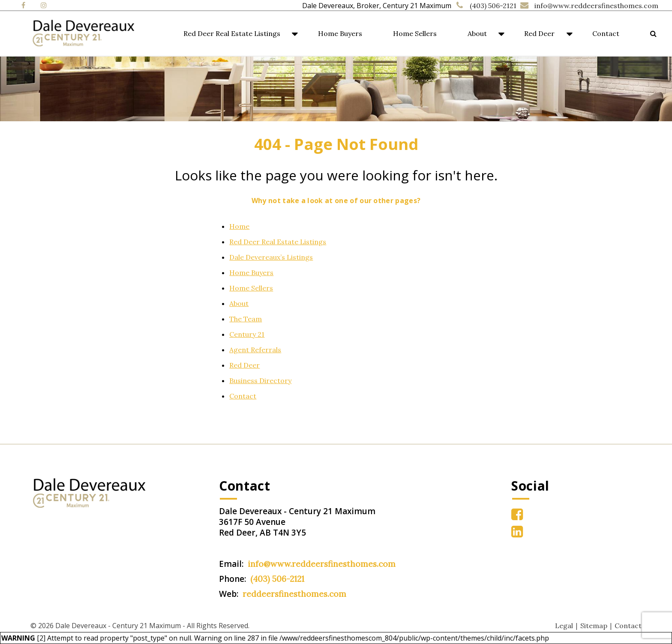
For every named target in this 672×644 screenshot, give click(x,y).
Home (239, 226)
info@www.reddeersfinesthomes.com (596, 6)
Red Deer (539, 33)
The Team (246, 319)
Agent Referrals (255, 350)
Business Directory (260, 380)
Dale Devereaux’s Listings (271, 257)
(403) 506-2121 (493, 6)
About (477, 33)
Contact (606, 33)
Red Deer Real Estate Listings (232, 33)
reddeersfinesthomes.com (294, 594)
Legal (564, 626)
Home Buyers (340, 33)
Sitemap (594, 626)
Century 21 (247, 334)
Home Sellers (415, 33)
